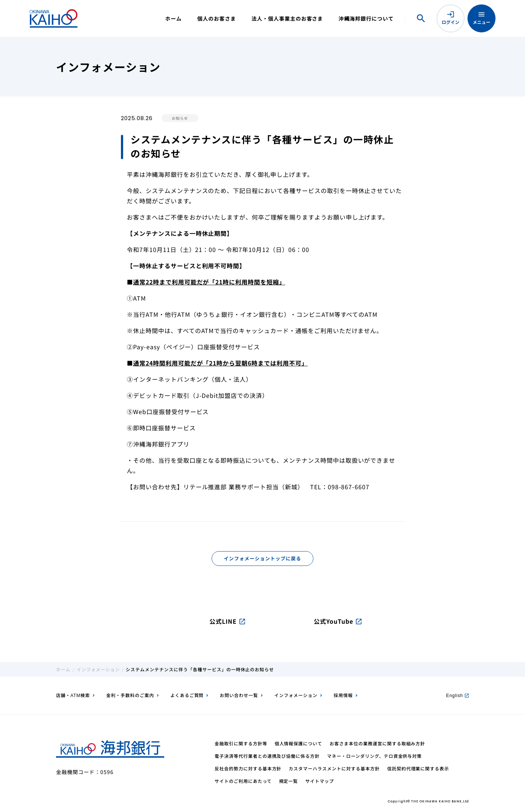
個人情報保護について (299, 743)
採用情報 (343, 695)
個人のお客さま (217, 18)
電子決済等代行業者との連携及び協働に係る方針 (267, 756)
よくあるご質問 (187, 695)
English (458, 695)
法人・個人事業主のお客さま (287, 18)
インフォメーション (98, 669)
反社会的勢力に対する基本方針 (248, 768)
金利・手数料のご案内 (130, 695)
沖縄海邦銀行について (366, 18)
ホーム (173, 18)
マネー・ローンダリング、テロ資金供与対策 (374, 756)
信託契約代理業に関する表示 (418, 768)
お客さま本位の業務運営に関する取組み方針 (377, 743)
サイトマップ (320, 781)
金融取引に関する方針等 (241, 743)
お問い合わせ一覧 (239, 695)
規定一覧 (289, 781)
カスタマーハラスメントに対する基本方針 (334, 768)
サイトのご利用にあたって (243, 781)
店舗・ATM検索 (73, 695)
